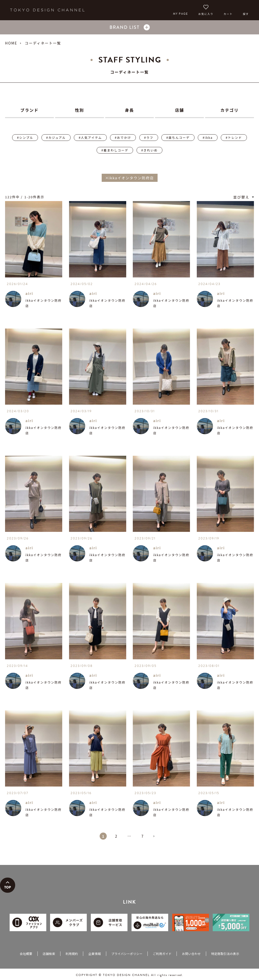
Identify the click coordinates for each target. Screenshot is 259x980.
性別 (79, 110)
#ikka (208, 137)
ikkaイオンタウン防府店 (43, 303)
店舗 (180, 110)
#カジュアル (56, 137)
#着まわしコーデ (115, 150)
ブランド (29, 110)
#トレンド (234, 137)
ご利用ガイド (162, 954)
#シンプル (25, 137)
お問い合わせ (191, 954)
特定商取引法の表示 (225, 954)
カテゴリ (230, 110)
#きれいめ (150, 150)
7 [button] (143, 836)
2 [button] (116, 836)
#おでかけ (123, 137)
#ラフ (149, 137)
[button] (156, 838)
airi (29, 293)
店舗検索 (49, 954)
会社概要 (26, 954)
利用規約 (72, 954)
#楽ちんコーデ (178, 137)
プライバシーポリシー (127, 954)
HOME (11, 43)
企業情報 (94, 954)
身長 (129, 110)
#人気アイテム (90, 137)
